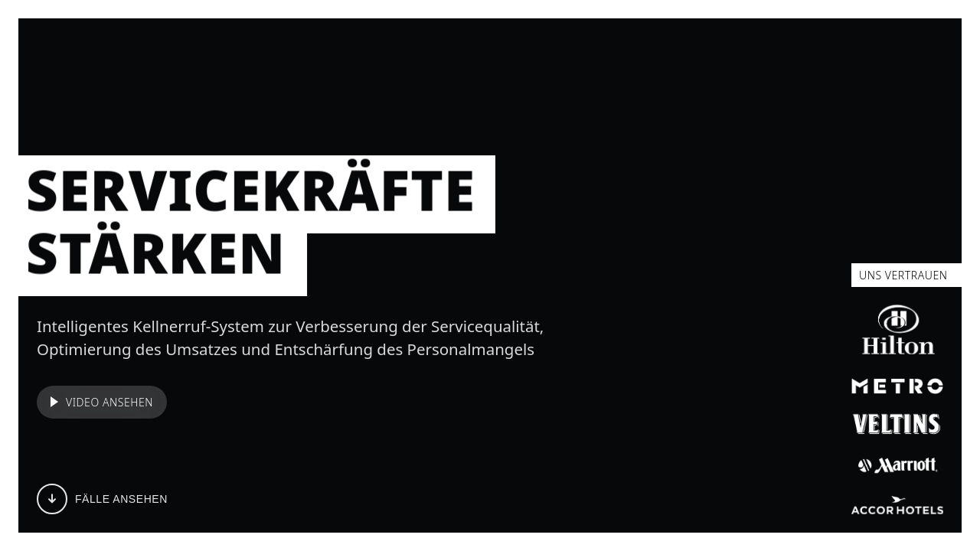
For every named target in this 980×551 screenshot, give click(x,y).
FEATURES (387, 52)
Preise (908, 52)
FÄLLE (314, 52)
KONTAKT (702, 52)
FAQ (638, 52)
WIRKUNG (573, 52)
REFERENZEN (481, 52)
